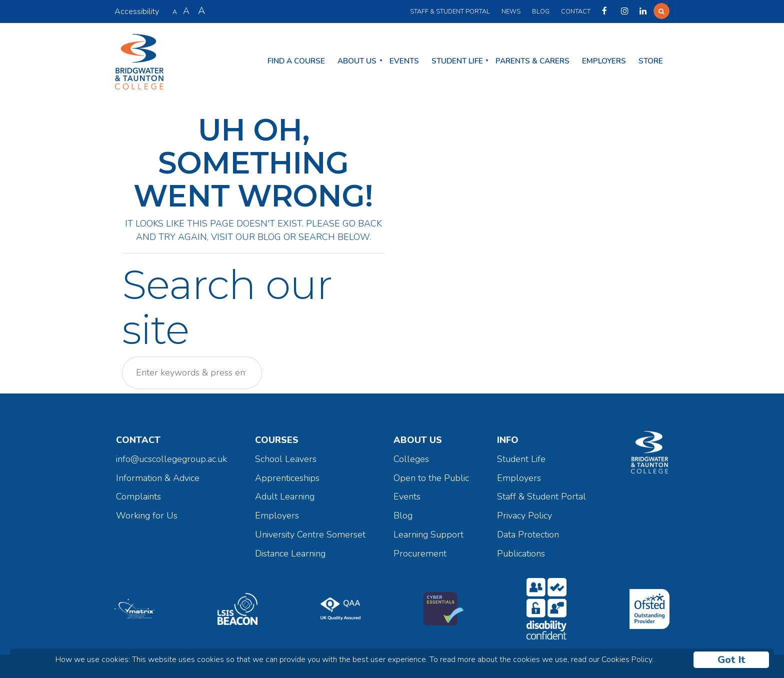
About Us (357, 61)
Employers (604, 61)
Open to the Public (431, 478)
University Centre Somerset (310, 534)
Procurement (420, 553)
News (511, 11)
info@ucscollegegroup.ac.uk (171, 459)
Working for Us (147, 515)
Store (651, 61)
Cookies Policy (627, 659)
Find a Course (296, 61)
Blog (541, 11)
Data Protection (528, 534)
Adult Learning (285, 496)
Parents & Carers (532, 61)
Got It (731, 660)
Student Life (457, 61)
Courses (277, 440)
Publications (521, 553)
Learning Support (428, 534)
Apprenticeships (287, 478)
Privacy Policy (524, 515)
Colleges (411, 459)
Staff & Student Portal (450, 11)
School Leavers (286, 459)
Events (404, 61)
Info (508, 440)
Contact (576, 11)
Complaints (138, 496)
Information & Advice (158, 478)
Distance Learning (290, 553)
